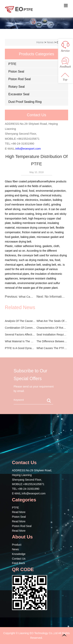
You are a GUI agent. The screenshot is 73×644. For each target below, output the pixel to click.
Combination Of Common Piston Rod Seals (20, 328)
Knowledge (19, 554)
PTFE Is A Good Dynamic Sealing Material (20, 348)
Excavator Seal (19, 94)
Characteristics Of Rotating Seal (52, 328)
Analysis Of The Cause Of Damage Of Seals (20, 321)
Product (17, 545)
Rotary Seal (17, 87)
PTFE (12, 64)
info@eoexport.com (28, 149)
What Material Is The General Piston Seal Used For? (20, 341)
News (15, 549)
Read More (19, 512)
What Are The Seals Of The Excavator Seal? (52, 321)
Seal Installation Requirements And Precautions (52, 335)
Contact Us (19, 559)
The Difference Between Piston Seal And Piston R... (52, 341)
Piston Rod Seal (20, 79)
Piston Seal (16, 72)
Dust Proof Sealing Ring (25, 102)
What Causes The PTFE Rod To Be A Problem (52, 348)
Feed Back (19, 563)
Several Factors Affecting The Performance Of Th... (20, 335)
